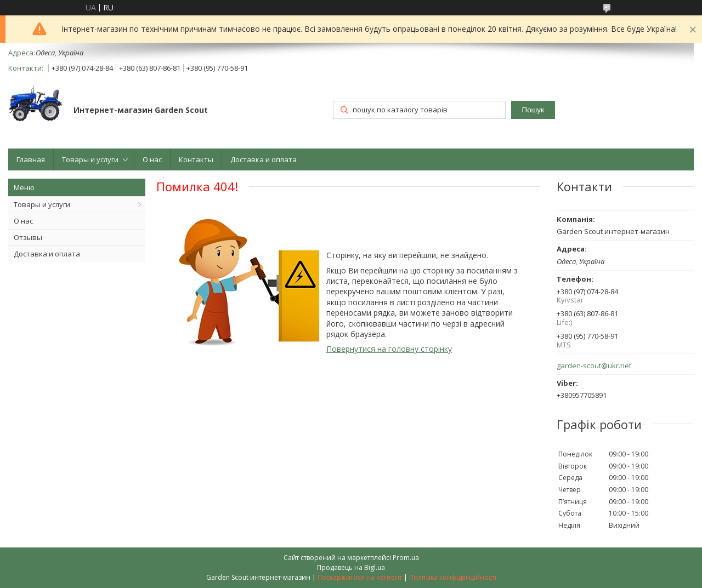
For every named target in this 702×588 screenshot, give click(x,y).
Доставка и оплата (264, 159)
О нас (152, 159)
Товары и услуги (90, 159)
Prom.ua (406, 558)
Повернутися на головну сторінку (389, 349)
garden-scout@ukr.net (594, 366)
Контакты (196, 159)
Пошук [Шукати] (533, 110)
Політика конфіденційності (453, 577)
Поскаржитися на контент (360, 577)
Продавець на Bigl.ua (351, 567)
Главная (31, 159)
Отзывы (28, 237)
